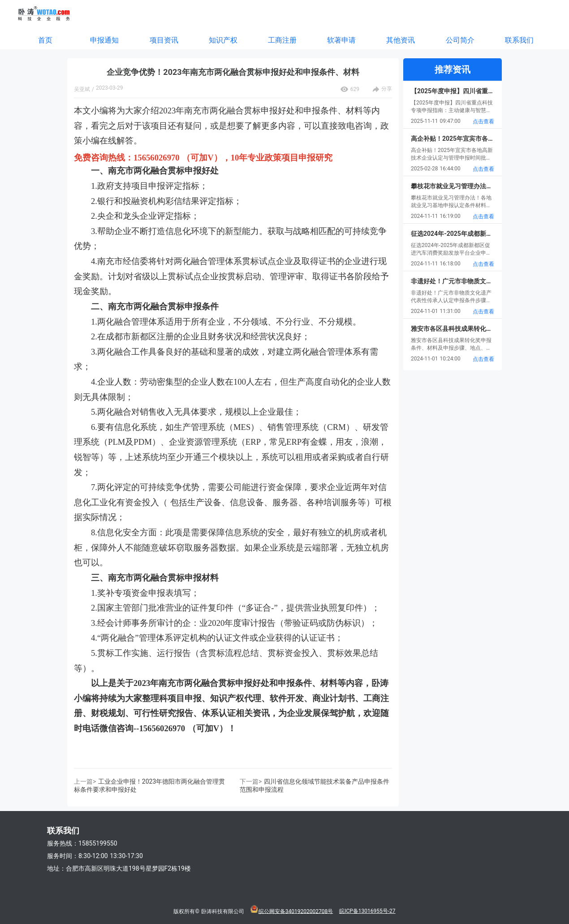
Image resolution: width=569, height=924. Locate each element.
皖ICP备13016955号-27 (367, 911)
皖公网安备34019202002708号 (296, 911)
